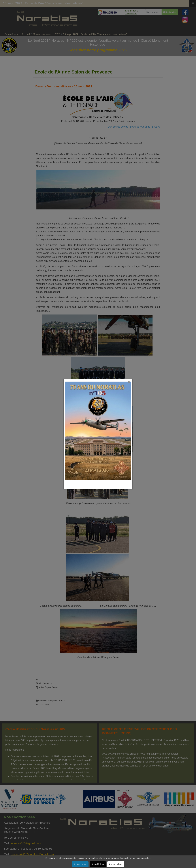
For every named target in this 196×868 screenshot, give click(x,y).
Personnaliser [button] (116, 864)
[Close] (132, 377)
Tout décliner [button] (98, 864)
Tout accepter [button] (80, 864)
